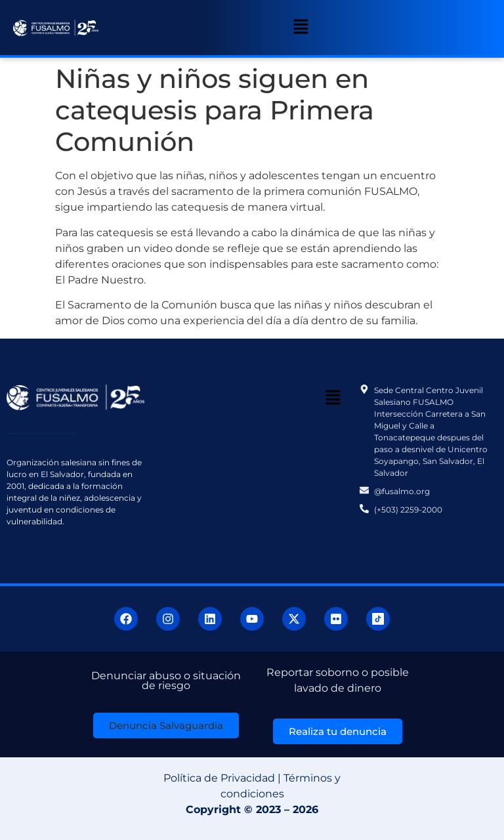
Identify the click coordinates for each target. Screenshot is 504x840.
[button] (301, 28)
